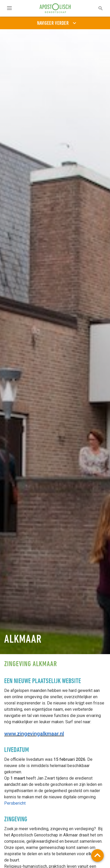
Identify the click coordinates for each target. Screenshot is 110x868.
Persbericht (15, 803)
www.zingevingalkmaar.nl (34, 734)
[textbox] (97, 8)
